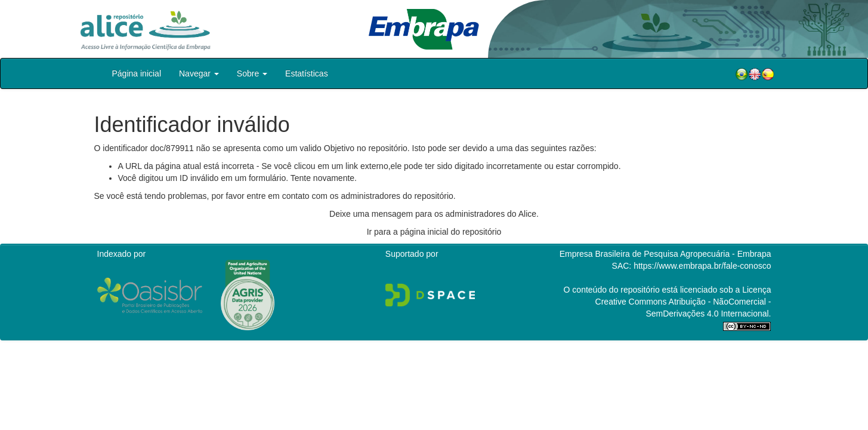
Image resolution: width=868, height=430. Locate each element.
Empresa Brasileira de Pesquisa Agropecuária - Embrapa (665, 254)
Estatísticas (307, 73)
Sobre (252, 73)
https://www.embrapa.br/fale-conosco (702, 266)
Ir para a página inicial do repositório (434, 232)
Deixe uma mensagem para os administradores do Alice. (434, 214)
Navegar (199, 73)
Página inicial (137, 73)
